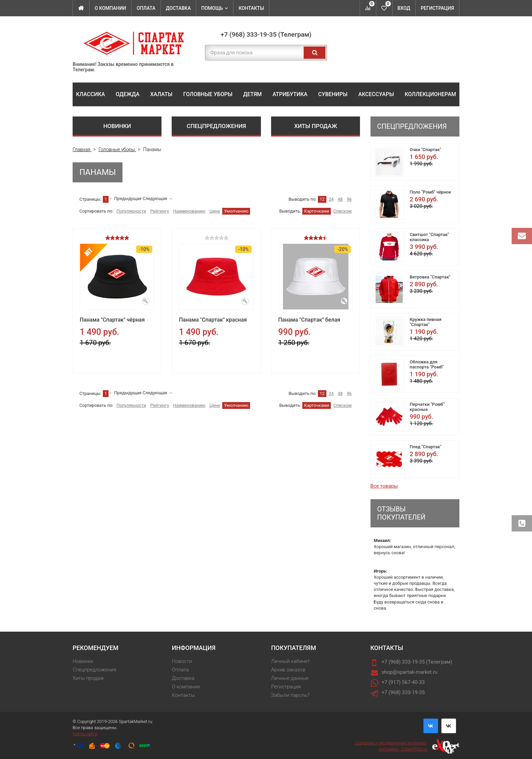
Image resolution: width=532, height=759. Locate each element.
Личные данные (290, 678)
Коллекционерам (430, 94)
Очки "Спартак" (426, 150)
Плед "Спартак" (426, 447)
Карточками (317, 211)
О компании (110, 8)
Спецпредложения (216, 126)
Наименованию (189, 211)
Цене (215, 211)
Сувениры (333, 94)
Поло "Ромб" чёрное (431, 192)
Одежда (128, 94)
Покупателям (293, 648)
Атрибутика (290, 94)
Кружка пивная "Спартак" (426, 322)
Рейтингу (160, 211)
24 (331, 199)
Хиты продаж (316, 126)
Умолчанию (236, 211)
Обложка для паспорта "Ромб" (427, 364)
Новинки (117, 126)
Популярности (131, 211)
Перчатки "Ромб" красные (427, 407)
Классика (90, 94)
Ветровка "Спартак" (430, 277)
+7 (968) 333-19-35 (403, 692)
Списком (342, 211)
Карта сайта (85, 734)
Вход (404, 8)
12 (322, 199)
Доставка (178, 8)
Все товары (384, 486)
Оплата (146, 8)
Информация (194, 648)
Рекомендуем (96, 648)
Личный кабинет (290, 661)
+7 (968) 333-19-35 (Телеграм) (266, 34)
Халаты (161, 94)
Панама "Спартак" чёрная (112, 320)
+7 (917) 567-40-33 (403, 682)
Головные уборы (208, 94)
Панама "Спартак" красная (213, 320)
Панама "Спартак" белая (309, 320)
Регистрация (437, 8)
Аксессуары (376, 94)
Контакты (251, 8)
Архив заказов (288, 670)
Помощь (215, 8)
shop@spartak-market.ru (410, 672)
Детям (253, 94)
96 (349, 199)
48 (340, 199)
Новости (182, 661)
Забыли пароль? (290, 695)
